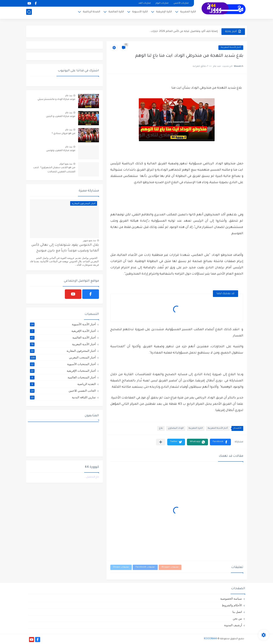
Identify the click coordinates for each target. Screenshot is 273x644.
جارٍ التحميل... (92, 477)
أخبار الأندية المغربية (231, 48)
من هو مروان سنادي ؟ (64, 134)
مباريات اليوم (162, 3)
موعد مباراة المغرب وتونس (61, 151)
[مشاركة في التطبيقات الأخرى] (161, 442)
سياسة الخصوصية (231, 599)
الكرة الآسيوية (140, 12)
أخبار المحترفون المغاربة (63, 351)
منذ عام (69, 95)
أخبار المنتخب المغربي (63, 357)
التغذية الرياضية (63, 384)
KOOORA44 (210, 639)
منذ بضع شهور (89, 240)
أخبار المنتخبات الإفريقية (63, 371)
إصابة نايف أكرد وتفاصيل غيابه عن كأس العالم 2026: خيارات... (183, 31)
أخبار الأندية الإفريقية (63, 331)
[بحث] (29, 13)
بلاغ (161, 428)
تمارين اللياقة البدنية (63, 397)
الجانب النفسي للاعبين (63, 391)
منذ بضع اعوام (66, 164)
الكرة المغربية (188, 12)
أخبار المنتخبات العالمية (63, 377)
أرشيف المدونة (233, 625)
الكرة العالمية (116, 12)
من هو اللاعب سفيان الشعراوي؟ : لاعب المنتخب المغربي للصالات (54, 170)
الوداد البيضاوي (176, 428)
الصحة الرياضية (92, 12)
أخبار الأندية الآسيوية (63, 324)
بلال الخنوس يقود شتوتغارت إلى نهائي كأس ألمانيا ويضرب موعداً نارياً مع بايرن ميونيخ (65, 248)
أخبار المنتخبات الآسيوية (63, 364)
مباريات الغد (145, 3)
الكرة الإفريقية (164, 12)
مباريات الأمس (181, 3)
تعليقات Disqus (121, 567)
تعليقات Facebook (145, 567)
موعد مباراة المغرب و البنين (61, 117)
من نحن (237, 618)
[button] (220, 442)
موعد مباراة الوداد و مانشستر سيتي (56, 99)
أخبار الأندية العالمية (63, 338)
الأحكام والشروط (232, 605)
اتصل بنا (237, 612)
